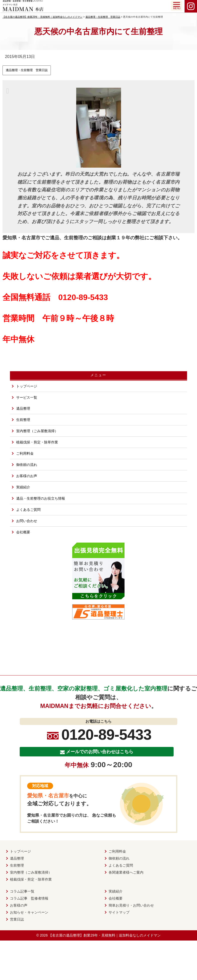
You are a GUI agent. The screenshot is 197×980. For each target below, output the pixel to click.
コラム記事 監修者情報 (29, 898)
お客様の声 (19, 905)
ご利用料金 (25, 453)
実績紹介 (23, 487)
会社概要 (23, 532)
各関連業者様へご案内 (126, 872)
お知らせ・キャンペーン (29, 912)
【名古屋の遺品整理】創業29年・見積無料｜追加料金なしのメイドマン (105, 935)
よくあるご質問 (28, 510)
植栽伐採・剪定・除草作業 (37, 442)
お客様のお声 (27, 476)
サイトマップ (119, 912)
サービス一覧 (27, 397)
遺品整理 (23, 408)
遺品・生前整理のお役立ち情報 (41, 498)
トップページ (27, 386)
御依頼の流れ (27, 465)
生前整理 (23, 420)
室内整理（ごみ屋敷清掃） (37, 431)
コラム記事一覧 (22, 891)
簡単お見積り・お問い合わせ (131, 905)
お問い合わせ (27, 521)
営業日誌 (17, 919)
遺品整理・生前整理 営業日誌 (27, 70)
